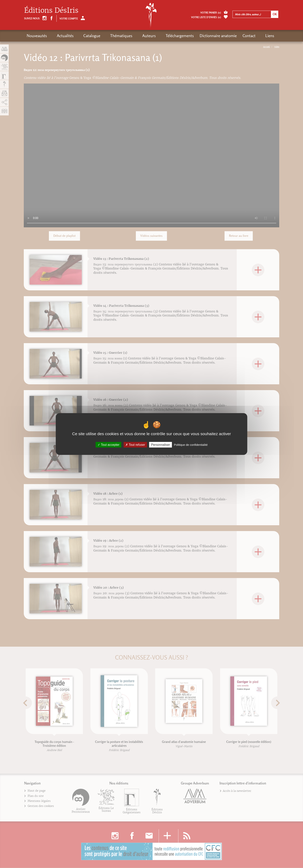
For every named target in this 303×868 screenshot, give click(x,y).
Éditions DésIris (51, 10)
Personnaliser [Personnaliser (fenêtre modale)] (161, 445)
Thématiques (109, 36)
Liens (246, 36)
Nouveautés (37, 36)
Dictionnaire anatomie (198, 36)
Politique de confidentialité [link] (191, 445)
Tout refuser (135, 445)
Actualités (61, 36)
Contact (229, 36)
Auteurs (133, 36)
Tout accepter (109, 445)
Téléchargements (160, 36)
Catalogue (84, 36)
